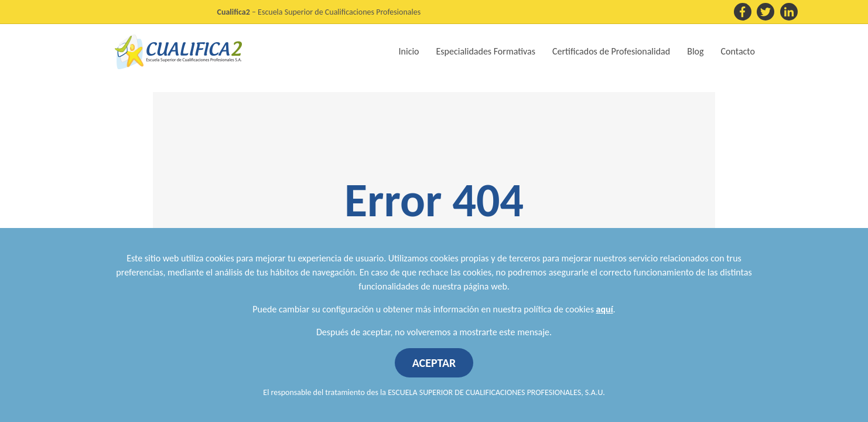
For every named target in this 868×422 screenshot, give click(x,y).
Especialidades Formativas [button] (486, 51)
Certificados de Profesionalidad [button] (611, 51)
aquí (605, 309)
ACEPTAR (434, 363)
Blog (695, 51)
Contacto (738, 51)
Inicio (409, 51)
